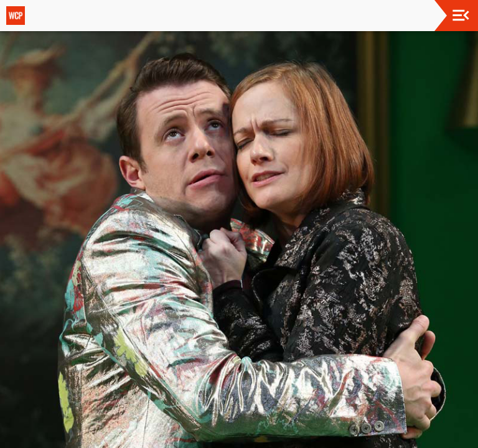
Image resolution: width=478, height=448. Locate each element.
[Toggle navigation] (461, 15)
